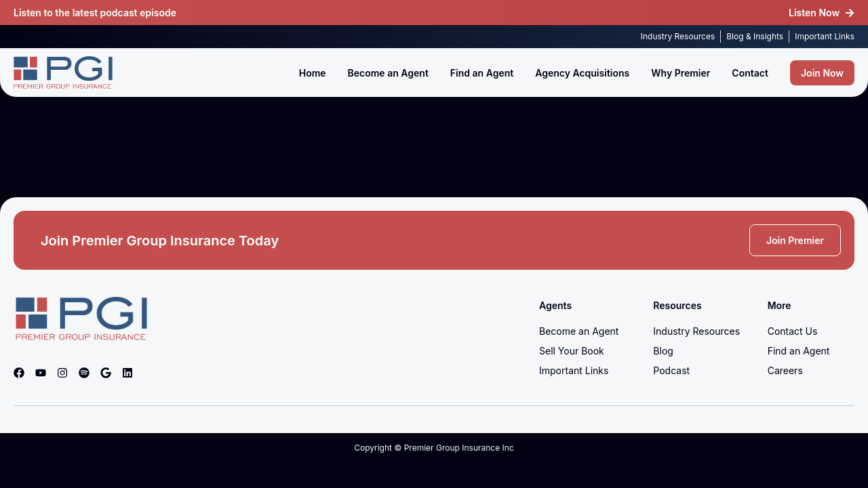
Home (313, 73)
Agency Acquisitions (582, 73)
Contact (750, 73)
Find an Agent (482, 73)
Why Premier (680, 73)
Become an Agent (388, 73)
